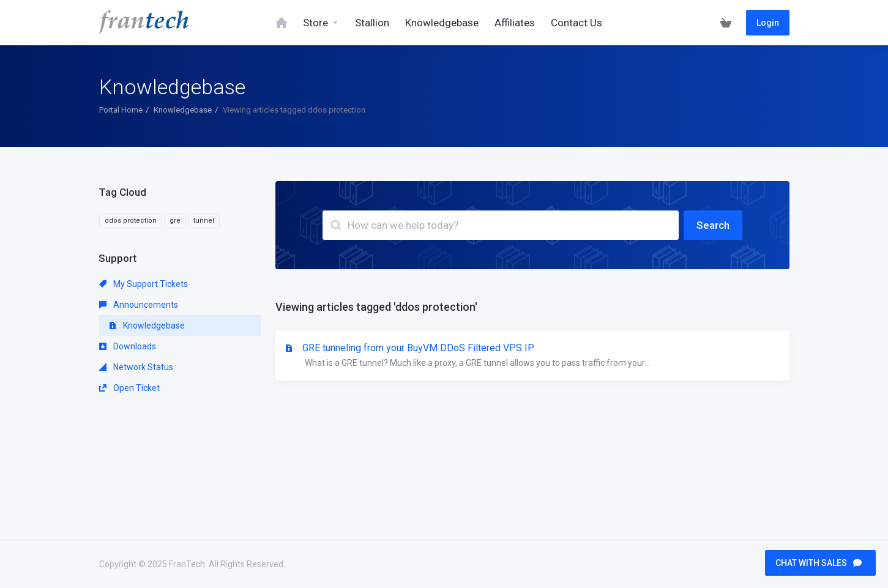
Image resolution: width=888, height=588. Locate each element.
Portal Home (121, 110)
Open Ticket (129, 388)
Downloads (128, 346)
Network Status (136, 367)
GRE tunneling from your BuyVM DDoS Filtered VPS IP (532, 356)
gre (175, 221)
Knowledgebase (183, 110)
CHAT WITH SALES (819, 563)
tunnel (204, 221)
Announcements (139, 305)
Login (768, 23)
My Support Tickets (144, 284)
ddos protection (131, 221)
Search (713, 225)
